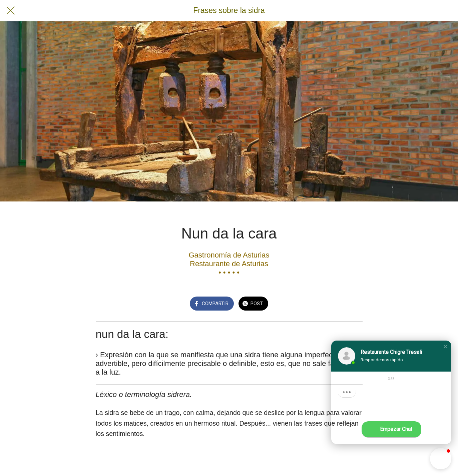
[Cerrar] (11, 11)
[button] (445, 347)
